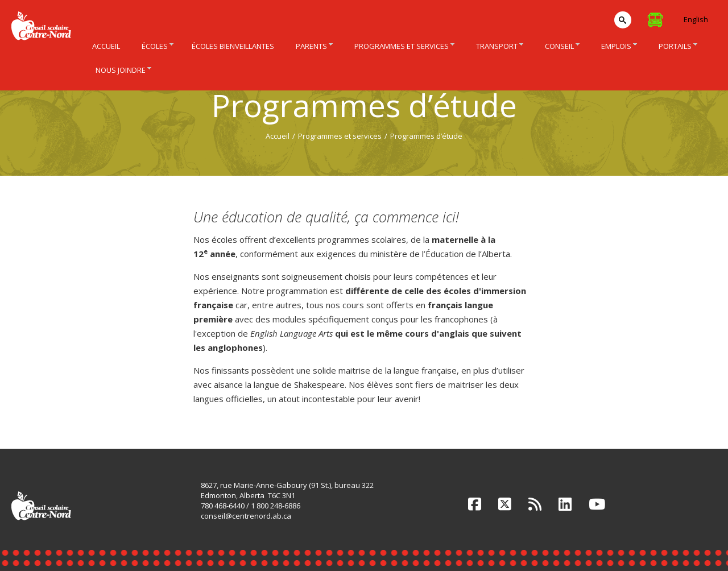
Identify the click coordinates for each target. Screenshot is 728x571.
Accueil (278, 136)
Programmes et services (340, 136)
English (696, 19)
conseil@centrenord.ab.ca (246, 516)
